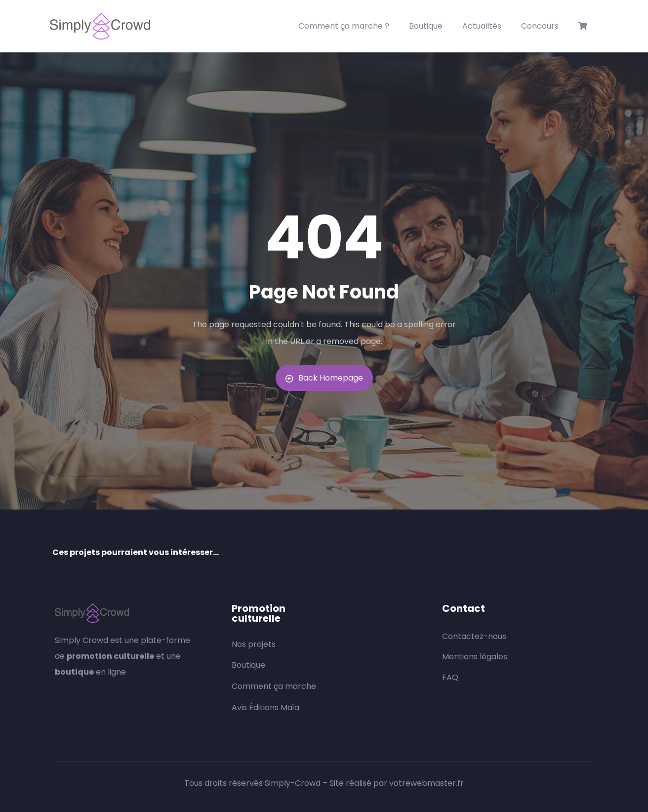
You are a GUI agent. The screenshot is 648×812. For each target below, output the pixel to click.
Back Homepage (324, 378)
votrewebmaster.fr (426, 783)
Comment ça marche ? (344, 26)
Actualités (482, 26)
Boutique (426, 26)
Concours (540, 26)
